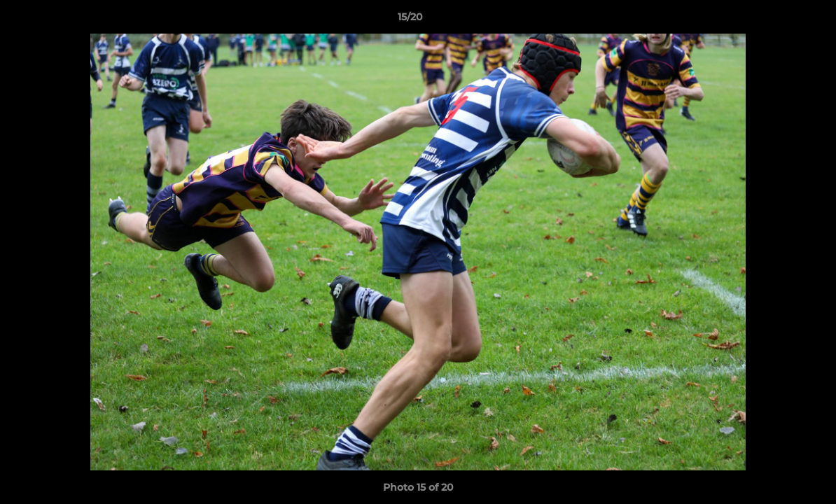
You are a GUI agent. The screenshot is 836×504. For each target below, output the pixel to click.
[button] (777, 20)
